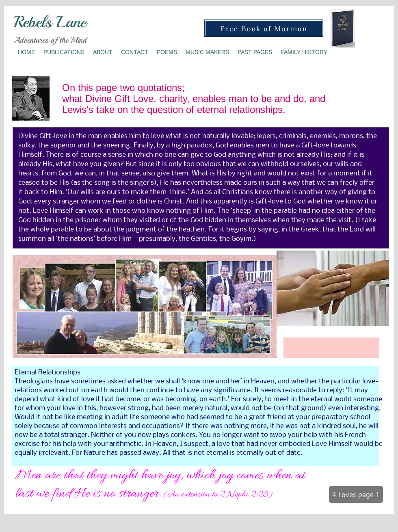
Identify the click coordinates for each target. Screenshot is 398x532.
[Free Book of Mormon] (264, 28)
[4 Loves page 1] (356, 494)
